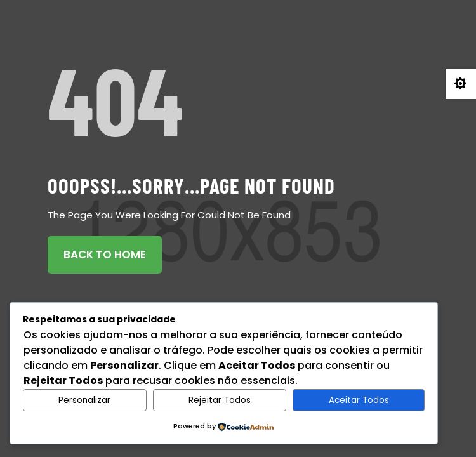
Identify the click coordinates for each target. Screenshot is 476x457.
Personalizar (84, 400)
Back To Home (105, 255)
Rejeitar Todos (220, 400)
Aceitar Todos (359, 400)
